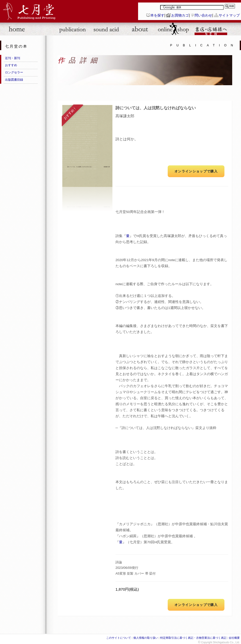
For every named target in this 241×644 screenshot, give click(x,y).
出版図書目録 (14, 80)
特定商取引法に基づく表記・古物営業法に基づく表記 (193, 638)
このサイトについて (119, 638)
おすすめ (11, 65)
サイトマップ (229, 15)
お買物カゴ (180, 15)
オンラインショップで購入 (196, 171)
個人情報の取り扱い (146, 638)
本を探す (157, 15)
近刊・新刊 (13, 58)
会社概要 (234, 638)
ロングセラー (14, 72)
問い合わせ (203, 15)
